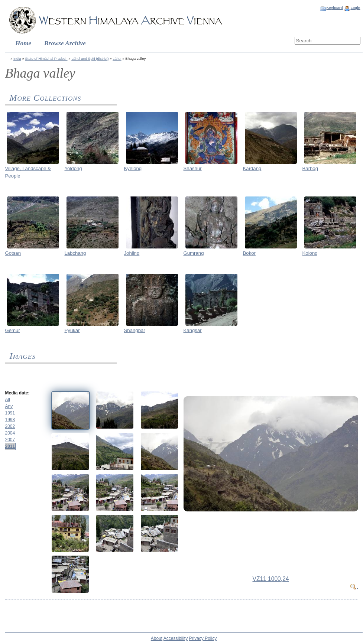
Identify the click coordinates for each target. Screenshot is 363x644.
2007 (10, 440)
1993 (10, 420)
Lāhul (117, 58)
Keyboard (334, 8)
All (8, 400)
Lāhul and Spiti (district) (90, 58)
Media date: (17, 393)
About (157, 638)
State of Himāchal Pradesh (46, 58)
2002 (10, 426)
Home (23, 43)
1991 (10, 413)
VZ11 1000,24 (271, 579)
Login (355, 8)
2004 (10, 433)
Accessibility (176, 638)
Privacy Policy (203, 638)
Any (9, 406)
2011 (10, 446)
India (17, 58)
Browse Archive (65, 43)
